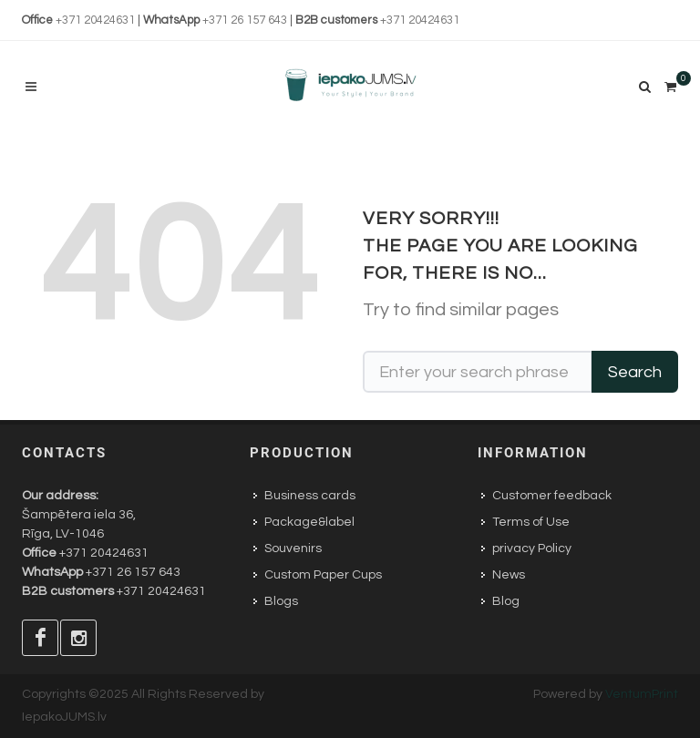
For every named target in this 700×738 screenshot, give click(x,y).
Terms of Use (531, 522)
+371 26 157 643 (245, 20)
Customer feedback (552, 496)
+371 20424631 (95, 20)
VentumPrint (642, 694)
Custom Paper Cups (323, 575)
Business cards (310, 496)
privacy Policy (532, 548)
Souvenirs (293, 548)
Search (635, 372)
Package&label (309, 522)
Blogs (281, 601)
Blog (506, 601)
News (509, 575)
